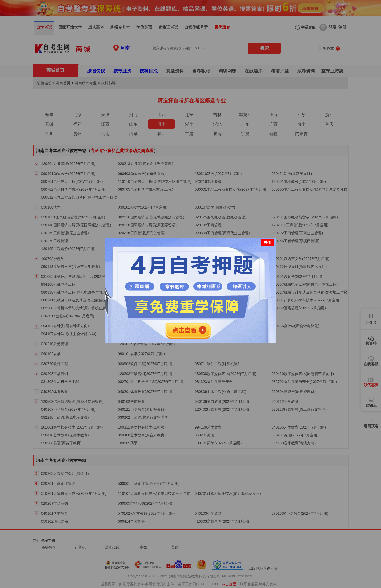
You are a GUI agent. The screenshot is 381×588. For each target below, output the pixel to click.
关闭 (268, 242)
